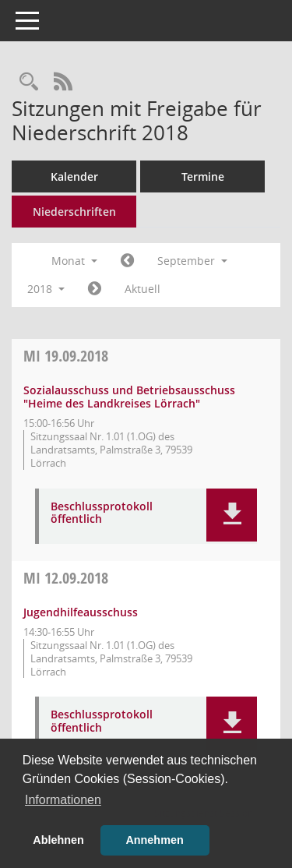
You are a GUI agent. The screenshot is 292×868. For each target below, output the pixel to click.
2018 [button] (46, 289)
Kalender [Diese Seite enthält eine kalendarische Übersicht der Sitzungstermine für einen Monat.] (74, 176)
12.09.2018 (66, 578)
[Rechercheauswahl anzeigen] (29, 82)
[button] (232, 515)
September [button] (192, 261)
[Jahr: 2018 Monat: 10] (95, 289)
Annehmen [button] (154, 840)
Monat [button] (74, 261)
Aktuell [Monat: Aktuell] (142, 289)
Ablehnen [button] (58, 840)
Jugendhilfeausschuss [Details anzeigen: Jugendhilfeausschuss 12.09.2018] (81, 612)
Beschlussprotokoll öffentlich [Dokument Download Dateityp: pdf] (102, 513)
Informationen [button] (63, 800)
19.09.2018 (66, 356)
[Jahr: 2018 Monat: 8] (127, 261)
